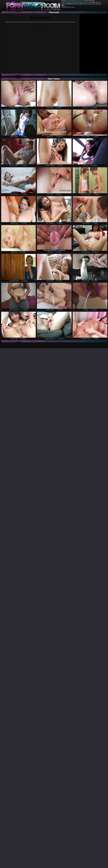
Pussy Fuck (72, 7)
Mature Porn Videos (77, 2)
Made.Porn (86, 2)
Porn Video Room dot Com (75, 1)
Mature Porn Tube (66, 2)
